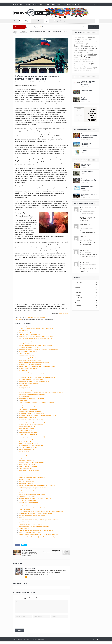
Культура (56, 21)
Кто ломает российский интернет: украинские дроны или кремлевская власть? (41, 392)
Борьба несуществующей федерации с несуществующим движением (38, 535)
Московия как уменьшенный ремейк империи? (32, 394)
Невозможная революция (26, 341)
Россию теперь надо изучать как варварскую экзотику (34, 526)
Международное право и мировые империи (31, 424)
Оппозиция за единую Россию (27, 501)
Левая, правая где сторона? (26, 428)
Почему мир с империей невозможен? (29, 405)
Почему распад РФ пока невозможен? (29, 505)
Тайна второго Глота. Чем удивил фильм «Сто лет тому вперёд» (37, 537)
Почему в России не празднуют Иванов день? (31, 398)
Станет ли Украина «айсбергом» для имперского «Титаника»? (36, 530)
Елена (82, 262)
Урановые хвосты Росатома (52, 552)
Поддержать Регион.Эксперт (71, 4)
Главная (27, 4)
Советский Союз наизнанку (26, 481)
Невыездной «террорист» (26, 343)
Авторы (47, 4)
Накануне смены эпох (25, 454)
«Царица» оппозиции (24, 354)
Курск (76, 70)
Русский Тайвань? (24, 522)
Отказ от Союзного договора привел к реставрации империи (36, 507)
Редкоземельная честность (26, 450)
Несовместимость (24, 386)
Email (66, 82)
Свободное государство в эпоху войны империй (32, 494)
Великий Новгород (86, 68)
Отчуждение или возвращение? (86, 165)
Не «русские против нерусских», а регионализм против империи (37, 328)
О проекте (34, 4)
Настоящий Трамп (86, 252)
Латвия (80, 70)
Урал (95, 68)
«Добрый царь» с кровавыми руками (29, 471)
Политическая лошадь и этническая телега (31, 379)
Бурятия (91, 51)
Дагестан (77, 64)
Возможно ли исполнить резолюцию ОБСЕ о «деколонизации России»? (39, 520)
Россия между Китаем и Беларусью (29, 383)
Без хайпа (21, 518)
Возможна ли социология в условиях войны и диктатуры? (35, 498)
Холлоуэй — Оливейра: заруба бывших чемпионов (88, 83)
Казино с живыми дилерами (87, 91)
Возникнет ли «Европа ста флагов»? (29, 443)
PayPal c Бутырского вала (26, 326)
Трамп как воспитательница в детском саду (31, 420)
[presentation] (28, 623)
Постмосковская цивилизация (86, 144)
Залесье (85, 42)
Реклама (77, 300)
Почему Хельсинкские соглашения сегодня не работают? (35, 381)
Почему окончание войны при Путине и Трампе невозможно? (36, 337)
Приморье (77, 58)
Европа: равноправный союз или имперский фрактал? (34, 437)
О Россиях (84, 151)
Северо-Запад (78, 38)
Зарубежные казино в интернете (88, 99)
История (46, 21)
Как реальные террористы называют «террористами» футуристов (37, 415)
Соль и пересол (23, 539)
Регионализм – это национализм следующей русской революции (89, 135)
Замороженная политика (26, 475)
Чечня (76, 53)
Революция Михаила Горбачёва (28, 432)
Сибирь (85, 57)
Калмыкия (77, 49)
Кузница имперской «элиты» (27, 464)
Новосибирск (82, 66)
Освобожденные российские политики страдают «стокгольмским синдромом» (41, 511)
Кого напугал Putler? (24, 388)
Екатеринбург (87, 70)
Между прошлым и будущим (34, 27)
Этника (51, 21)
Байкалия (77, 68)
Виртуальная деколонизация (27, 490)
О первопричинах (24, 375)
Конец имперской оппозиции (27, 496)
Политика (22, 21)
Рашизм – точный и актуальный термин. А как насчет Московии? (37, 366)
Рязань (83, 60)
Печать (60, 82)
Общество (28, 21)
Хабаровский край (81, 50)
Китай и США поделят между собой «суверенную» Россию (35, 339)
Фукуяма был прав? (24, 528)
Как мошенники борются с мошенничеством (31, 413)
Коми (80, 53)
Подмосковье (78, 62)
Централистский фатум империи (28, 369)
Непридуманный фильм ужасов (28, 351)
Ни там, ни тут (23, 492)
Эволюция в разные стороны (27, 473)
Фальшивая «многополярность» (28, 447)
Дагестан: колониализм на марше (89, 195)
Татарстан (78, 40)
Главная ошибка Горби (25, 430)
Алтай (89, 66)
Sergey (82, 250)
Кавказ (85, 40)
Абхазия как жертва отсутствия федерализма (31, 477)
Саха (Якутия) (87, 44)
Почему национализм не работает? (29, 407)
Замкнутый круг (23, 401)
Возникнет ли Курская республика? (28, 503)
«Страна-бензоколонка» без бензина (29, 347)
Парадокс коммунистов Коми (27, 426)
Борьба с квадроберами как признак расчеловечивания (34, 488)
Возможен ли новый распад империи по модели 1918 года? (35, 345)
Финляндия (90, 53)
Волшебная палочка (24, 479)
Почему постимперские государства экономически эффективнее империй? (66, 27)
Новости (16, 21)
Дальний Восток (80, 55)
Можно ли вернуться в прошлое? (28, 466)
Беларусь (77, 60)
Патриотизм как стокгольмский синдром (30, 364)
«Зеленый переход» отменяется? (28, 435)
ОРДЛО (80, 44)
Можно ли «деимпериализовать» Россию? (30, 532)
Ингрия (91, 64)
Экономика (34, 21)
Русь (84, 62)
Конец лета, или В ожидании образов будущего (32, 373)
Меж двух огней (23, 371)
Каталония (90, 62)
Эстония (77, 46)
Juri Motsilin (84, 225)
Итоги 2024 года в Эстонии (26, 469)
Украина (93, 46)
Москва (84, 48)
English (41, 4)
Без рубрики (78, 282)
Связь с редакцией (56, 4)
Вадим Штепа (18, 82)
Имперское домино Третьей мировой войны (31, 462)
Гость (82, 237)
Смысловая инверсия (25, 332)
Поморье (85, 46)
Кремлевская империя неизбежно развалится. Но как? (34, 362)
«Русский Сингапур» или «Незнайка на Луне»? (32, 515)
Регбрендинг (63, 21)
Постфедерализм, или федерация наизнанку (31, 445)
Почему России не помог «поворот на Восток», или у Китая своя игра (38, 349)
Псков (76, 66)
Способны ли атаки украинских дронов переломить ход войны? (37, 486)
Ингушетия (84, 64)
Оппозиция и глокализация (26, 439)
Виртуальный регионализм (26, 460)
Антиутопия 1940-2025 (25, 441)
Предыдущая (27, 550)
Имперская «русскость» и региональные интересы (33, 422)
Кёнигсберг (92, 55)
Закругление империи (25, 452)
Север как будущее (87, 172)
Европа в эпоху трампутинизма (27, 418)
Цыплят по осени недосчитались (28, 356)
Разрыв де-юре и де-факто (88, 187)
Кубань (92, 58)
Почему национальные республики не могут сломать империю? (37, 403)
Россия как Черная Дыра (26, 390)
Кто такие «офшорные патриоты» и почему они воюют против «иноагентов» (30, 554)
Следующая (57, 550)
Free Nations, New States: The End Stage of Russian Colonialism (37, 377)
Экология (41, 21)
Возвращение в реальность (26, 484)
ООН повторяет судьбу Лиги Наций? (29, 358)
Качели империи (23, 330)
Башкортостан (89, 37)
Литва (94, 44)
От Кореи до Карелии (25, 509)
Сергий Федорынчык (86, 208)
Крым (85, 53)
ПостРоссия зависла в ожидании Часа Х (30, 524)
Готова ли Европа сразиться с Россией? (30, 360)
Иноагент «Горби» (24, 396)
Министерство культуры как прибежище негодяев (89, 180)
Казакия (88, 60)
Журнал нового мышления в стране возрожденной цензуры (36, 513)
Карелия (93, 48)
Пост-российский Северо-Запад (28, 409)
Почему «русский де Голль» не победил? (30, 411)
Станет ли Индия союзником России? (29, 334)
